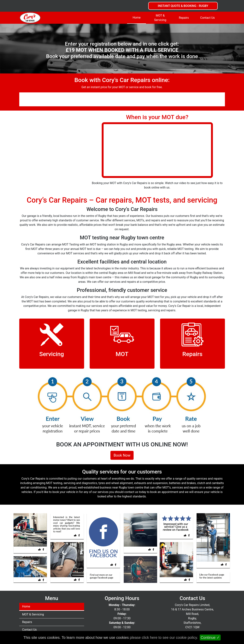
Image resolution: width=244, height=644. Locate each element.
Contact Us (207, 18)
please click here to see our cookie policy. (164, 638)
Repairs (184, 18)
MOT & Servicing (160, 18)
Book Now (122, 455)
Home (137, 18)
